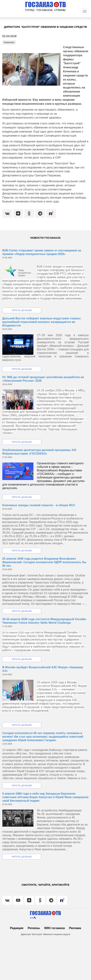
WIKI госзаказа (54, 928)
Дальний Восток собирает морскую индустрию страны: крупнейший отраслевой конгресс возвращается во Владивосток (42, 322)
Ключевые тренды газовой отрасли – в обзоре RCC (39, 505)
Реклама (75, 928)
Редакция (17, 928)
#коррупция (9, 42)
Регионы (34, 928)
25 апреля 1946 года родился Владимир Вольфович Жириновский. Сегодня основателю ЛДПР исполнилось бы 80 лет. (44, 562)
